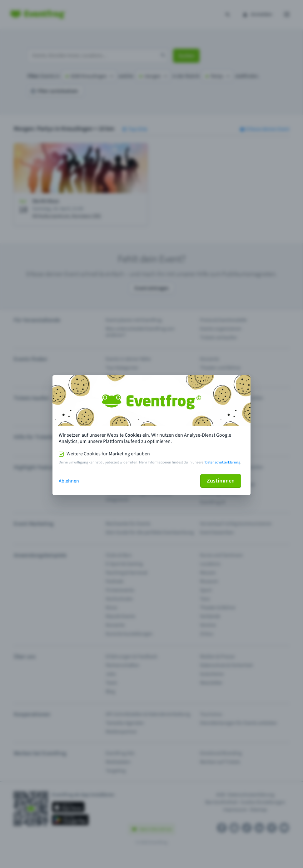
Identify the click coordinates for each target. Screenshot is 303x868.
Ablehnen (69, 481)
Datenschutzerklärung (223, 462)
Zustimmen (221, 481)
